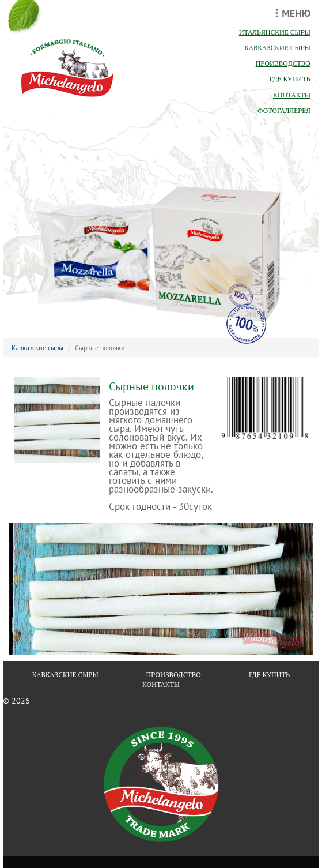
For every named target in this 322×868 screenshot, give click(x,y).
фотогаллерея (284, 110)
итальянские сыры (275, 32)
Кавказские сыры (37, 347)
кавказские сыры (277, 48)
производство (283, 63)
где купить (290, 79)
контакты (292, 95)
